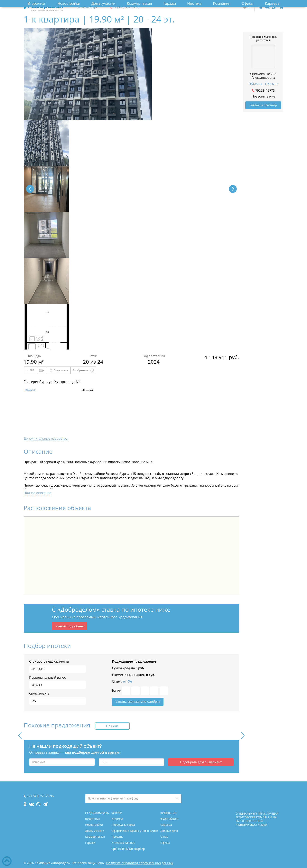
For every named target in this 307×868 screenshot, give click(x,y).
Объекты (255, 84)
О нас (164, 837)
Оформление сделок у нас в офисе (135, 831)
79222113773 (265, 90)
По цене (112, 727)
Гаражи (170, 3)
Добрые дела (169, 831)
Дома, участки (103, 3)
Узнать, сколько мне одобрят (138, 702)
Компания (222, 3)
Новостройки (69, 3)
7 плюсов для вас (123, 843)
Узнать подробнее (70, 626)
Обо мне (272, 84)
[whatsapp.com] (274, 7)
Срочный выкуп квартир (128, 849)
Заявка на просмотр (263, 105)
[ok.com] (261, 7)
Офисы (248, 3)
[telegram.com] (281, 7)
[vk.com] (267, 7)
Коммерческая (139, 3)
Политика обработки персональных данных (140, 863)
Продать (117, 837)
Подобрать (201, 763)
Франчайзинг (170, 819)
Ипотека (194, 3)
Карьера (272, 3)
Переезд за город (123, 825)
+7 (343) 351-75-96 (126, 7)
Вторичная (37, 3)
